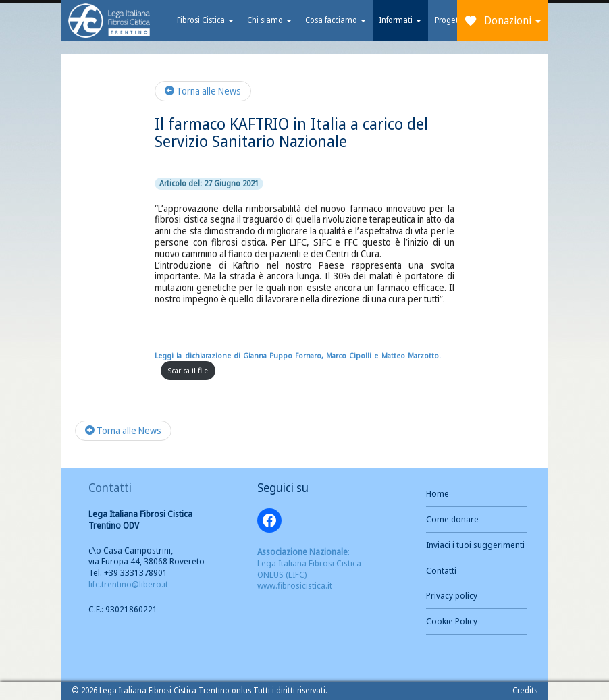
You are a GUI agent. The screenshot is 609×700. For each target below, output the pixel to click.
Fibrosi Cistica (204, 20)
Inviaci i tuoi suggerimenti (475, 545)
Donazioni (512, 20)
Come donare (452, 519)
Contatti (441, 570)
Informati (399, 20)
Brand (108, 20)
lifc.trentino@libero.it (128, 584)
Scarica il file (188, 370)
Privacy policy (452, 595)
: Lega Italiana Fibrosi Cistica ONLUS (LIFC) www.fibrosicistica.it (309, 568)
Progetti (448, 20)
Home (438, 493)
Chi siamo (268, 20)
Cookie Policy (452, 621)
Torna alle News (203, 91)
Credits (525, 690)
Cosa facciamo (334, 20)
